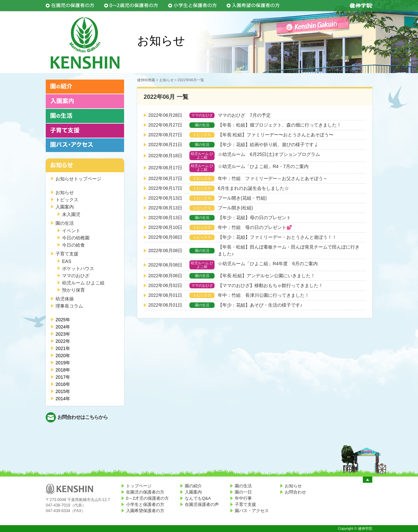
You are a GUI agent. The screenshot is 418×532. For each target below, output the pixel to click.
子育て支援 (67, 254)
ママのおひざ (76, 276)
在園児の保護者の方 (145, 492)
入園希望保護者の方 (145, 511)
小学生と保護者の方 (145, 504)
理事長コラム (69, 306)
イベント (71, 231)
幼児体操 (65, 299)
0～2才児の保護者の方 (147, 498)
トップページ (139, 486)
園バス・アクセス (252, 511)
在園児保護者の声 (202, 504)
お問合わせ (295, 492)
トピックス (67, 200)
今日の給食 (73, 245)
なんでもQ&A (198, 498)
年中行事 (243, 498)
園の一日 (243, 492)
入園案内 (65, 207)
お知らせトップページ (78, 179)
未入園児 (71, 214)
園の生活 (65, 223)
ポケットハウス (78, 268)
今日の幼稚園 (76, 238)
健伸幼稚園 (146, 80)
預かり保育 (73, 290)
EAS (67, 261)
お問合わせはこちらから (83, 417)
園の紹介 (193, 486)
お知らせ (65, 192)
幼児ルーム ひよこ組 (83, 283)
